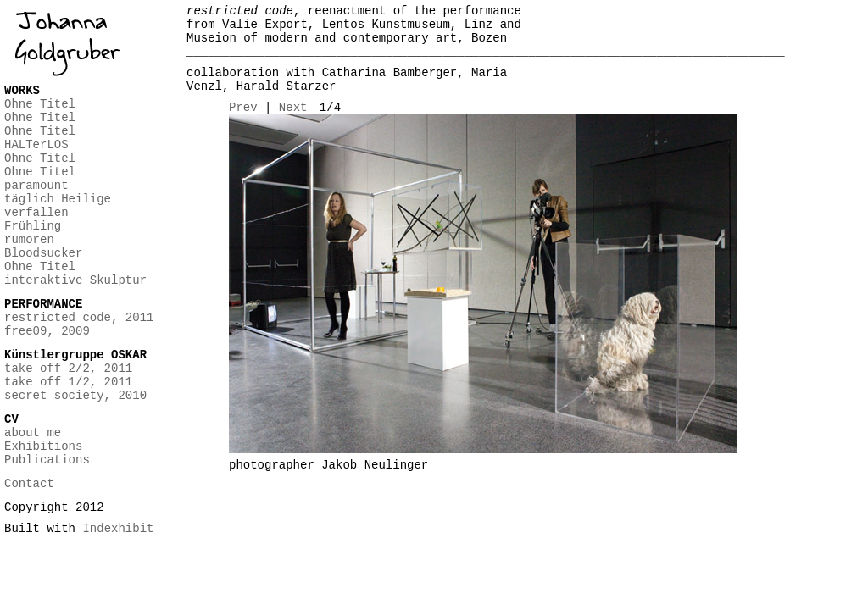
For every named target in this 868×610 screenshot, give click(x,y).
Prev (243, 108)
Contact (29, 484)
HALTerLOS (36, 145)
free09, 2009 (47, 331)
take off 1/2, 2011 (68, 382)
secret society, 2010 (75, 396)
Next (293, 108)
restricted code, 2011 (79, 318)
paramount (36, 186)
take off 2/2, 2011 (68, 369)
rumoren (29, 240)
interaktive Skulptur (75, 280)
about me (33, 433)
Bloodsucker (43, 253)
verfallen (36, 213)
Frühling (33, 226)
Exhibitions (43, 446)
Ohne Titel (40, 104)
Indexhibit (118, 529)
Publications (47, 460)
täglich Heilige (58, 199)
